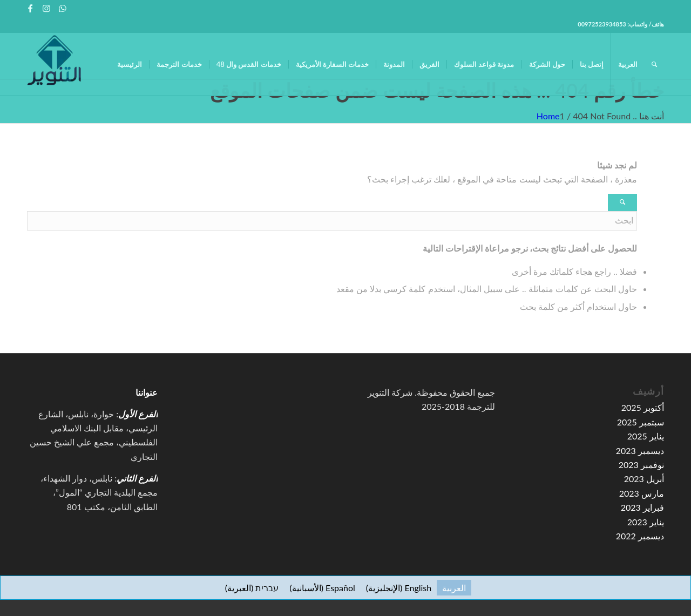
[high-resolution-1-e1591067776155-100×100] (54, 64)
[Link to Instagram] (46, 8)
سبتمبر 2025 (641, 422)
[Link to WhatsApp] (63, 8)
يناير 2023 (646, 522)
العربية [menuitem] (454, 588)
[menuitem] (130, 64)
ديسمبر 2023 (640, 451)
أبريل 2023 (644, 479)
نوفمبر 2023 (641, 465)
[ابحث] (654, 64)
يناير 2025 (646, 436)
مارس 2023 (642, 493)
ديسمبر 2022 (640, 536)
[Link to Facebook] (30, 8)
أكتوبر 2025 (643, 407)
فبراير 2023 (642, 507)
